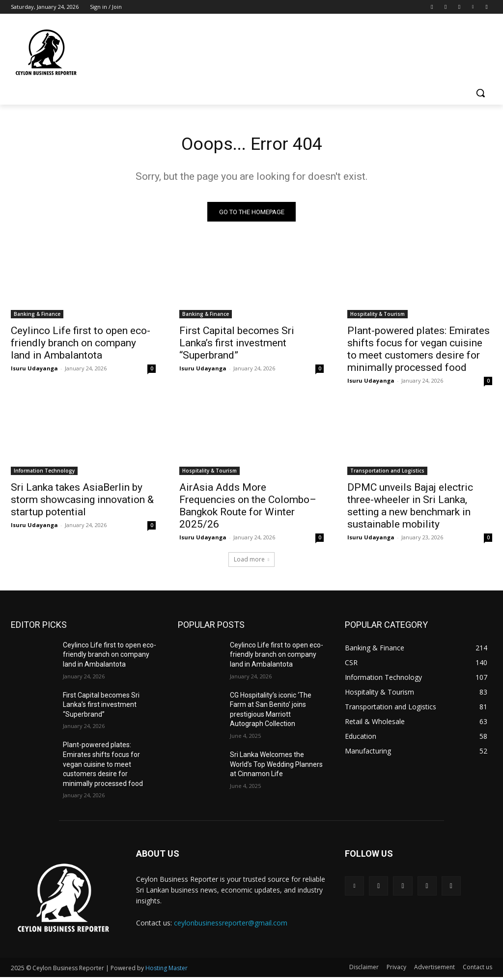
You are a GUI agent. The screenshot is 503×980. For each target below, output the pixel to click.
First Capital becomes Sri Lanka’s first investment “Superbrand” (237, 346)
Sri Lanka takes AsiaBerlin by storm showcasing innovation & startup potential (82, 503)
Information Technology (44, 474)
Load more (251, 562)
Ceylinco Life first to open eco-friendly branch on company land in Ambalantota (81, 346)
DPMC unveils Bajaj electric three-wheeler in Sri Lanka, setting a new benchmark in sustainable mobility (410, 509)
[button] (480, 93)
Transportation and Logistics (387, 474)
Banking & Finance (37, 317)
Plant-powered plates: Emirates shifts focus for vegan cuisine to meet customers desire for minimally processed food (419, 352)
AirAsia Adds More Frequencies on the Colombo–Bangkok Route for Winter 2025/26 (248, 509)
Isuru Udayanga (34, 371)
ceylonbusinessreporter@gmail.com (231, 925)
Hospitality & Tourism (377, 317)
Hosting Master (167, 971)
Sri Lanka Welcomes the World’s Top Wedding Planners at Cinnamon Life (276, 767)
